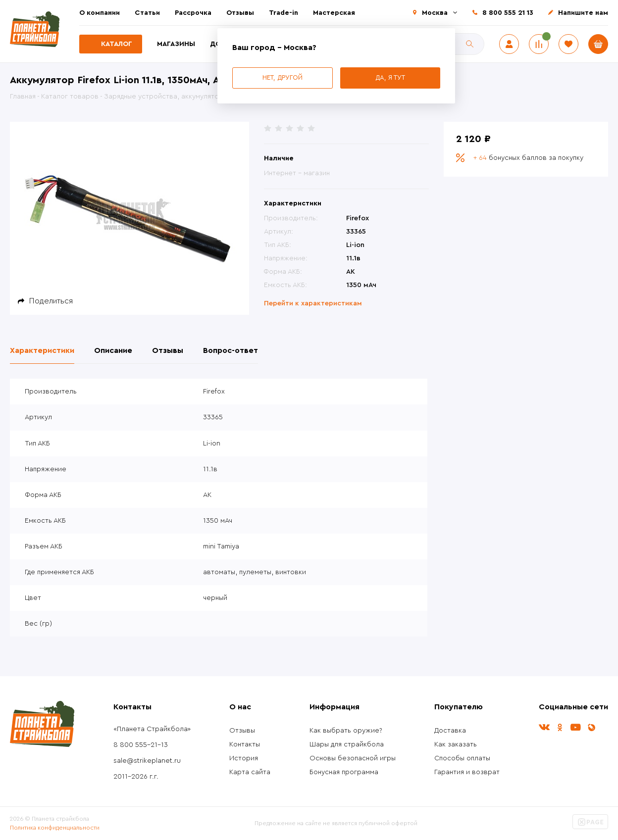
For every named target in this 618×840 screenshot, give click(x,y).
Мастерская (334, 13)
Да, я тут (390, 77)
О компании (100, 13)
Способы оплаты (462, 758)
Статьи (147, 13)
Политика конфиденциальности (55, 828)
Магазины (176, 44)
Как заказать (456, 744)
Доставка (450, 731)
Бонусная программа (344, 772)
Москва (435, 13)
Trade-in (283, 13)
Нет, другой (283, 77)
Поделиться (51, 301)
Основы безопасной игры (353, 758)
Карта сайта (250, 772)
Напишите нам (583, 13)
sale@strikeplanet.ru (147, 761)
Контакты (245, 744)
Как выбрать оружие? (346, 731)
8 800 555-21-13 (141, 745)
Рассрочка (193, 13)
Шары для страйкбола (347, 744)
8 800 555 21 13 (508, 13)
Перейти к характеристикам (313, 303)
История (244, 758)
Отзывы (240, 13)
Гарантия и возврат (467, 772)
